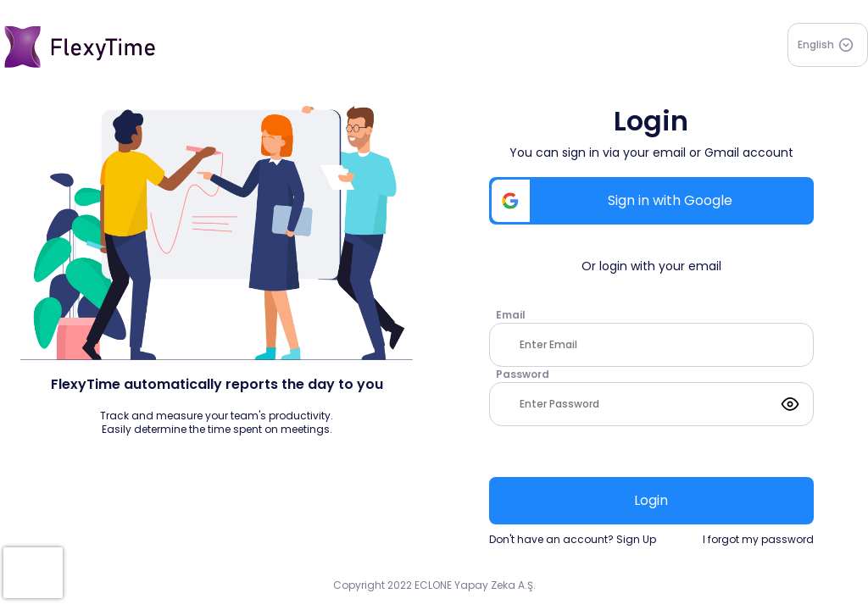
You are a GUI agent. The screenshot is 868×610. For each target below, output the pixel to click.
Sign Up (636, 539)
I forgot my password (758, 540)
